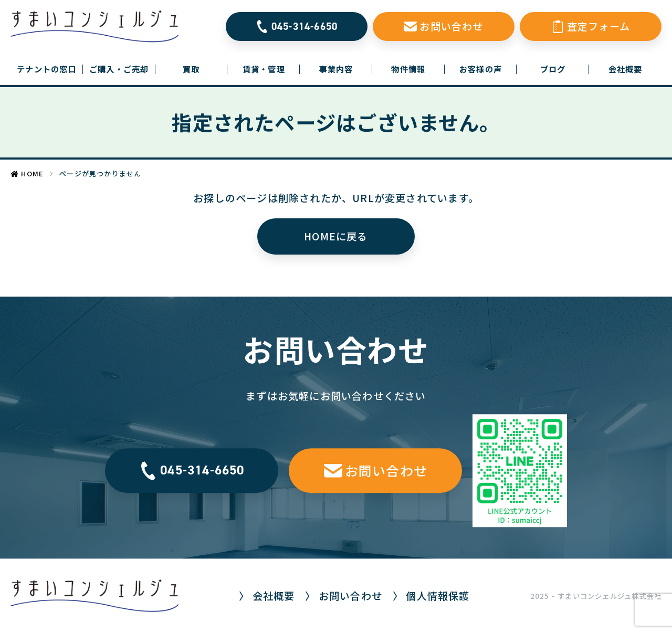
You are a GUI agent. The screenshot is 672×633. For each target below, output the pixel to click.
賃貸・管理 (264, 69)
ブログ (553, 69)
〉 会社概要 (267, 596)
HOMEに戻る (336, 236)
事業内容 (336, 69)
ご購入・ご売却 (119, 69)
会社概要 (626, 69)
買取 (191, 69)
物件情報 (408, 69)
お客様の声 (481, 69)
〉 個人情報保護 (431, 596)
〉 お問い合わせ (344, 596)
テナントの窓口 (50, 69)
